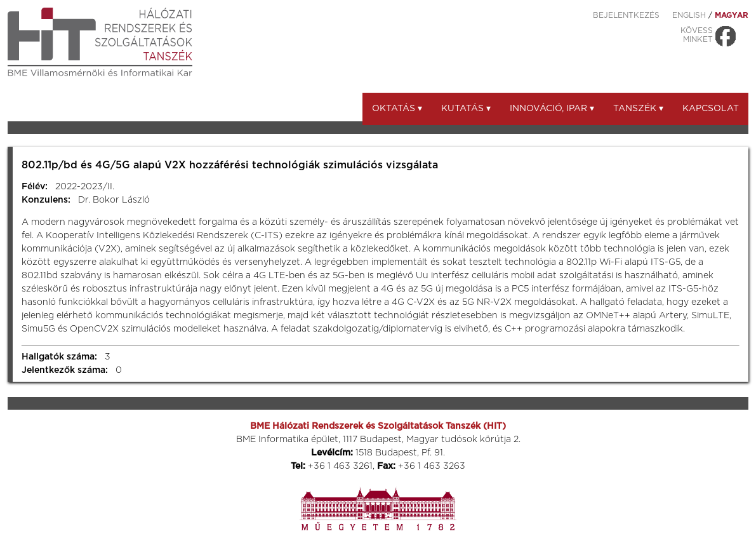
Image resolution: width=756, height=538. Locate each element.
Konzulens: (46, 200)
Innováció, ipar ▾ (552, 109)
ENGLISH (689, 15)
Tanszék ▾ (638, 109)
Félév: (35, 187)
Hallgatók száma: (59, 357)
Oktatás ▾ (397, 109)
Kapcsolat (711, 109)
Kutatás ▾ (466, 109)
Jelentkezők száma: (65, 370)
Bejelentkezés (626, 15)
